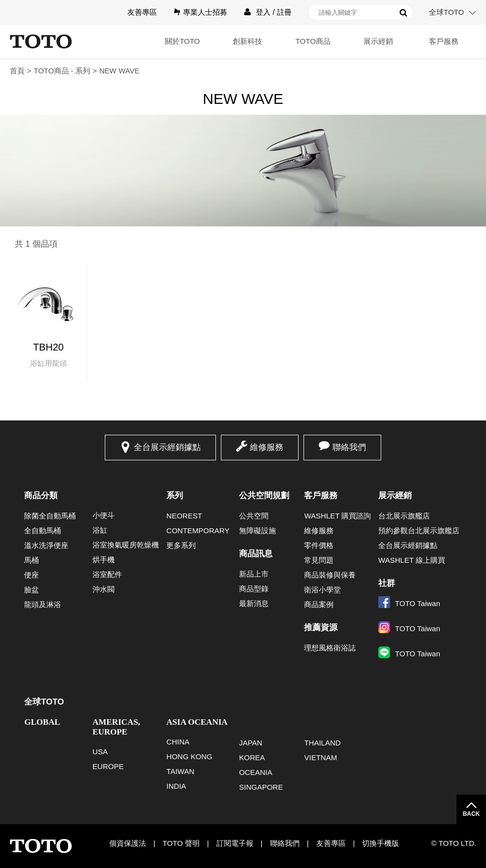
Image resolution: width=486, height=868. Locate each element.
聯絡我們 (349, 447)
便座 (31, 575)
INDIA (176, 786)
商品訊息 (256, 554)
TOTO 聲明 (181, 843)
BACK (471, 814)
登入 (263, 12)
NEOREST (184, 516)
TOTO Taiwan (409, 603)
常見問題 (319, 560)
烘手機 (104, 560)
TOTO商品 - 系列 (62, 71)
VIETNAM (320, 757)
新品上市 (254, 574)
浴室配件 (107, 574)
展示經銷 (378, 41)
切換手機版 (380, 843)
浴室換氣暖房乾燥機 (126, 545)
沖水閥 (104, 589)
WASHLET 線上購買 (412, 560)
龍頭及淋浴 (43, 604)
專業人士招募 (205, 12)
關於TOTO (182, 41)
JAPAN (251, 743)
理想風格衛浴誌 (330, 648)
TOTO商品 (313, 41)
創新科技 (247, 41)
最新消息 (254, 603)
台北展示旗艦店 (404, 516)
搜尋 (403, 13)
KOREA (252, 757)
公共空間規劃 (264, 496)
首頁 (17, 71)
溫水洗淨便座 (46, 545)
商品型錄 (254, 589)
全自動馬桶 (43, 530)
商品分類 (41, 496)
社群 (387, 583)
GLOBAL (42, 722)
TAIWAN (180, 771)
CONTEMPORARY (198, 530)
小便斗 (104, 515)
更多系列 (181, 545)
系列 (175, 496)
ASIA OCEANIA (197, 722)
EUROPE (108, 766)
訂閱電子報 (235, 843)
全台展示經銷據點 (167, 447)
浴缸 (100, 530)
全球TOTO (446, 12)
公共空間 (254, 516)
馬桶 (31, 560)
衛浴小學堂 (322, 590)
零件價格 (319, 545)
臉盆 (31, 590)
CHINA (178, 742)
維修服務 (267, 447)
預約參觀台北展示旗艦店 (419, 530)
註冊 (284, 12)
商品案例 (319, 604)
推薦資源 (321, 627)
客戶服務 (444, 41)
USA (100, 752)
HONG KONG (189, 756)
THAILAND (322, 743)
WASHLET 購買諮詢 (337, 516)
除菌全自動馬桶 (50, 516)
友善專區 (142, 12)
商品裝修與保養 (330, 575)
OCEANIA (256, 772)
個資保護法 (128, 843)
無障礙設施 (258, 530)
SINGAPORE (261, 787)
